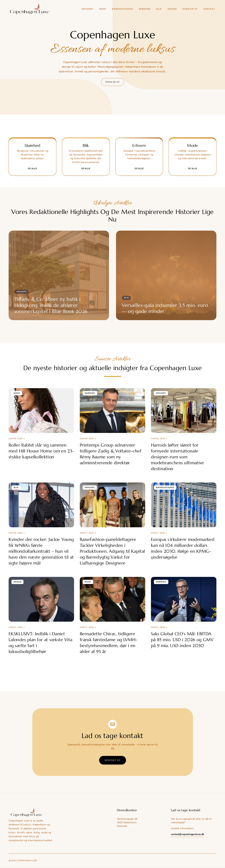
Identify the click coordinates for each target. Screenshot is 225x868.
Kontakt (209, 9)
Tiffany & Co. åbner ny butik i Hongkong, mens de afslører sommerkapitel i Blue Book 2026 (51, 305)
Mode (103, 9)
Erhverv (88, 9)
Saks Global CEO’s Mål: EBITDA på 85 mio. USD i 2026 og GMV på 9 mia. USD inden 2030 (182, 640)
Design (172, 9)
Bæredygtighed (122, 9)
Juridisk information (182, 828)
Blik (159, 9)
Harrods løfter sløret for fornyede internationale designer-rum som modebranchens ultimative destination (177, 457)
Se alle (32, 168)
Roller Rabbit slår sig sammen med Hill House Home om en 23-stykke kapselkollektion (41, 451)
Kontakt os (113, 760)
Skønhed (145, 9)
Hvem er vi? (190, 9)
